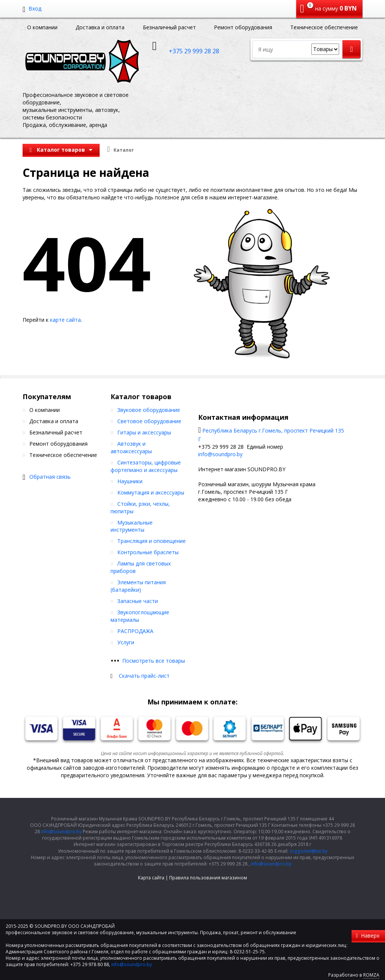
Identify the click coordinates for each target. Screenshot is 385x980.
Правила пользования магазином (208, 878)
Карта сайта (151, 878)
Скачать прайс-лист (144, 676)
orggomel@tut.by (308, 851)
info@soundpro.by (220, 454)
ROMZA (371, 975)
